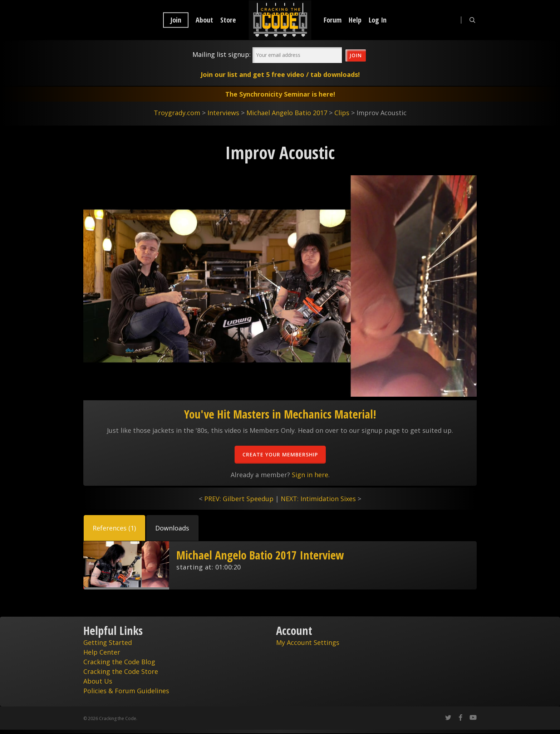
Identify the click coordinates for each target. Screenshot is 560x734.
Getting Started (108, 642)
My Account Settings (308, 642)
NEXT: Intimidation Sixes (318, 499)
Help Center (102, 652)
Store (228, 20)
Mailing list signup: (222, 54)
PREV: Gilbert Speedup (239, 499)
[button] (114, 528)
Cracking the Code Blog (119, 662)
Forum (333, 20)
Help (355, 20)
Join (176, 20)
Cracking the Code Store (121, 671)
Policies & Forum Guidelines (126, 691)
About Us (98, 681)
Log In (378, 20)
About (204, 20)
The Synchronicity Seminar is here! (280, 94)
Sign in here (310, 475)
